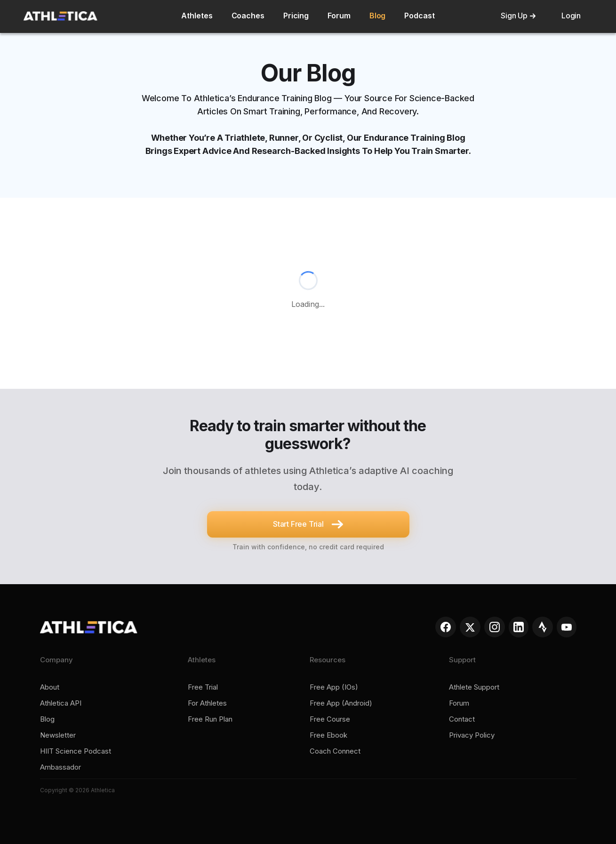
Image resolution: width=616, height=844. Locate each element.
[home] (60, 16)
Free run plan (210, 719)
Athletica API (61, 703)
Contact (462, 719)
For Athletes (207, 703)
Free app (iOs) (334, 687)
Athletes (197, 16)
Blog (378, 16)
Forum (339, 16)
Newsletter (58, 735)
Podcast (419, 16)
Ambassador (60, 767)
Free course (330, 719)
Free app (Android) (341, 703)
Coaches (248, 16)
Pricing (296, 16)
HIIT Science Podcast (76, 751)
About (50, 687)
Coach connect (335, 751)
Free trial (203, 687)
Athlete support (474, 687)
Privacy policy (472, 735)
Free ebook (328, 735)
